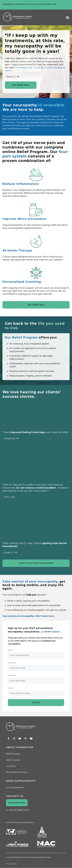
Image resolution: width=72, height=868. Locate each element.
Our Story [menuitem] (11, 766)
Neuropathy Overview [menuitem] (17, 772)
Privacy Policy (11, 864)
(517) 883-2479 (49, 4)
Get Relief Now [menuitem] (17, 803)
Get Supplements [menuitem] (15, 788)
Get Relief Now (21, 85)
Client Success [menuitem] (13, 760)
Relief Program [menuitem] (13, 754)
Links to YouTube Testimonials (36, 563)
